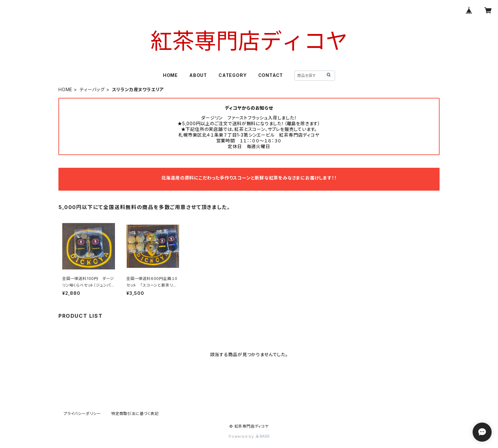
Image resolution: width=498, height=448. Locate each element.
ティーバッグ (92, 89)
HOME (170, 75)
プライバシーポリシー (82, 414)
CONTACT (271, 75)
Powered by (249, 436)
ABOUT (198, 75)
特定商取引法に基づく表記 (135, 414)
